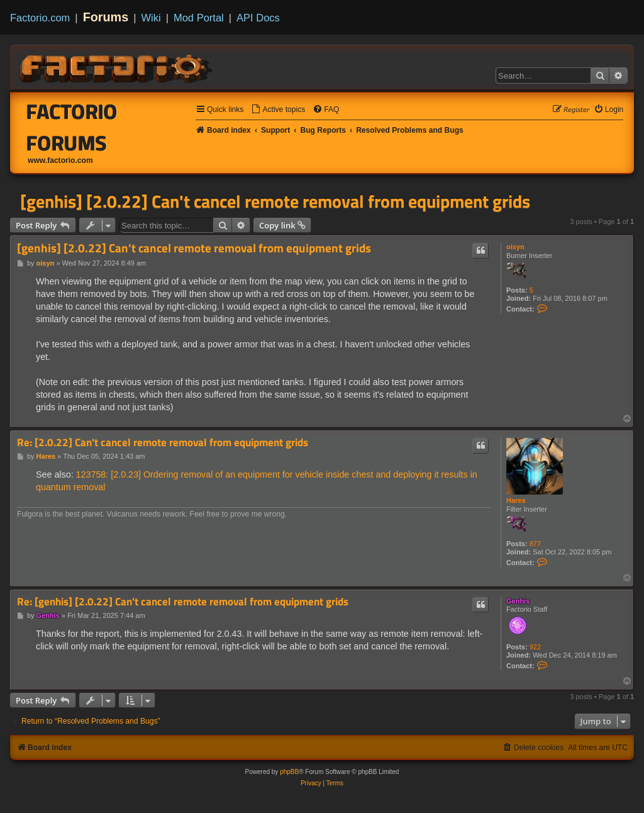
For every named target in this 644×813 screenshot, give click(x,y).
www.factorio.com (60, 160)
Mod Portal (199, 18)
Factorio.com (40, 18)
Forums (106, 17)
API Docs (258, 18)
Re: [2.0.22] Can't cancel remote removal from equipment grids (163, 443)
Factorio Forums (72, 127)
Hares (516, 500)
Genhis (518, 601)
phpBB (289, 772)
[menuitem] (278, 110)
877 (535, 544)
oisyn (515, 247)
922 (535, 647)
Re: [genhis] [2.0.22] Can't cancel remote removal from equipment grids (183, 602)
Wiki (151, 18)
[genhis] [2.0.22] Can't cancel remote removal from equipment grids (275, 201)
